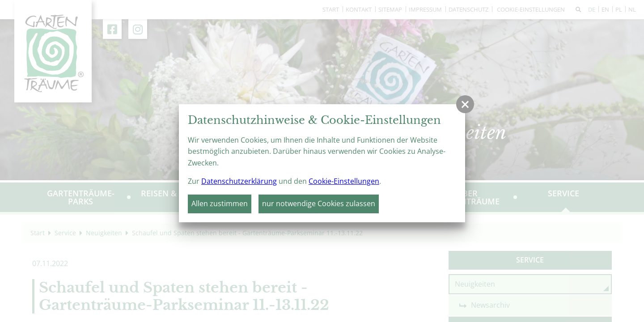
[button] (465, 104)
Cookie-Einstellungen (344, 181)
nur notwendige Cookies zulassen (319, 203)
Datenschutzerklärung (239, 181)
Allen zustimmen (220, 203)
